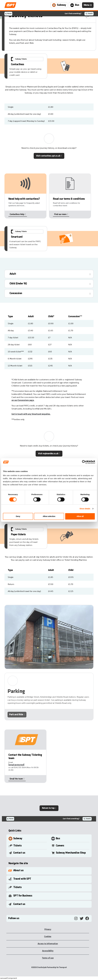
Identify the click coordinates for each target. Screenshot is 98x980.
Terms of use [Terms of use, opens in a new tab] (48, 958)
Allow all (80, 516)
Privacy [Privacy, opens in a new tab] (48, 929)
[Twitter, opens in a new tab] (82, 918)
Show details (85, 509)
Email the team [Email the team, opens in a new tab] (16, 779)
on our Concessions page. (23, 400)
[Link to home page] (10, 5)
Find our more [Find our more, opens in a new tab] (60, 214)
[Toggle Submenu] (50, 871)
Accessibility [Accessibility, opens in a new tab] (48, 951)
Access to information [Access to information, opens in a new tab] (48, 944)
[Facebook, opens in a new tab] (87, 918)
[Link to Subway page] (59, 5)
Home (9, 14)
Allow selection (49, 516)
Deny (18, 516)
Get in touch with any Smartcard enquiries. (31, 414)
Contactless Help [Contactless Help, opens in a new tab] (17, 214)
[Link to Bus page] (75, 5)
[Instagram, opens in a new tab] (76, 918)
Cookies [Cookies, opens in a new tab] (48, 937)
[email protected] (16, 765)
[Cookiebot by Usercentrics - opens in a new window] (84, 462)
